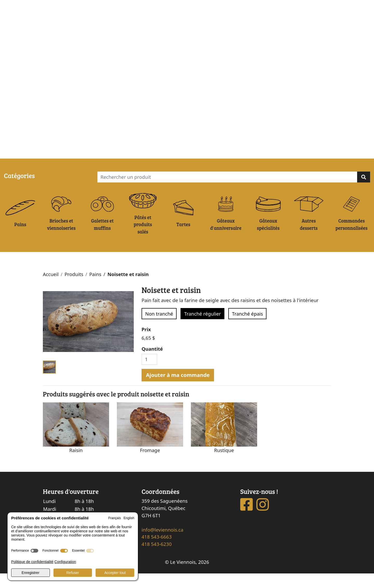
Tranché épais (247, 328)
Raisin (76, 465)
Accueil (51, 289)
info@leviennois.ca (162, 544)
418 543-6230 (157, 559)
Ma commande (45, 153)
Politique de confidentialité (32, 562)
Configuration (65, 562)
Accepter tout (115, 573)
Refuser (73, 573)
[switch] (34, 551)
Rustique (224, 465)
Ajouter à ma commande (178, 390)
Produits (74, 289)
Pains (95, 289)
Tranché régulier (202, 328)
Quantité (152, 364)
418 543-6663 (157, 551)
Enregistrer (30, 573)
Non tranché (159, 328)
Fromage (150, 465)
